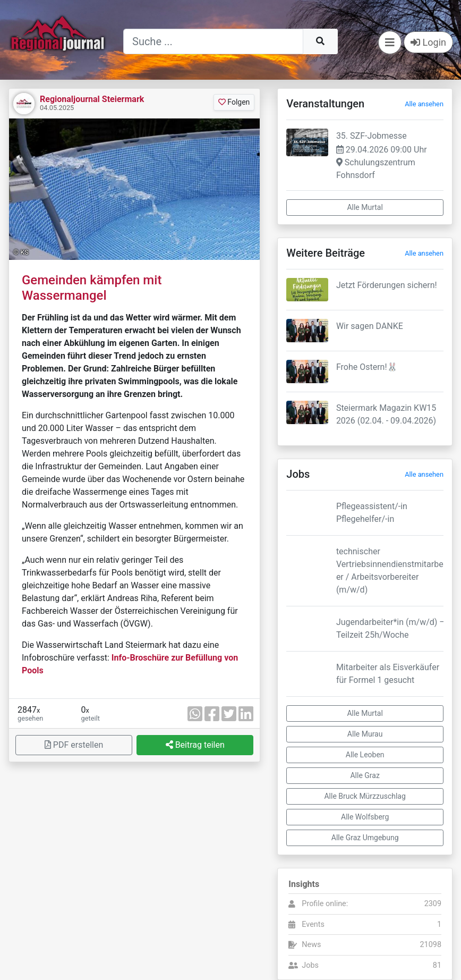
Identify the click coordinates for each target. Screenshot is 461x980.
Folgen (234, 102)
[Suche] (213, 41)
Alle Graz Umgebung (365, 838)
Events (313, 924)
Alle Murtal (365, 207)
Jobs (310, 965)
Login (428, 42)
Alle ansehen (424, 104)
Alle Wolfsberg (365, 817)
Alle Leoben (365, 755)
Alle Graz (365, 775)
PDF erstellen (74, 745)
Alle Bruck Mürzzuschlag (365, 796)
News (311, 945)
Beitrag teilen (195, 745)
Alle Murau (365, 734)
